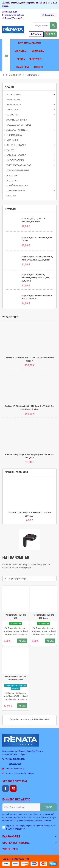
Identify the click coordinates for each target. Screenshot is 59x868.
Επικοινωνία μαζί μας (13, 15)
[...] (27, 754)
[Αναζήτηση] (45, 26)
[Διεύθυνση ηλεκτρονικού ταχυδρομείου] (21, 807)
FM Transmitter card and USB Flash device (15, 678)
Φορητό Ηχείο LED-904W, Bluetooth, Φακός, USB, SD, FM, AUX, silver (36, 278)
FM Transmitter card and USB (15, 617)
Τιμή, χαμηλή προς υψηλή (15, 578)
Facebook (6, 788)
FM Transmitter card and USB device (44, 617)
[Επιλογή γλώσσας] (49, 15)
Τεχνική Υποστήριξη (13, 18)
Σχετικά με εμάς (10, 12)
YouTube (13, 788)
